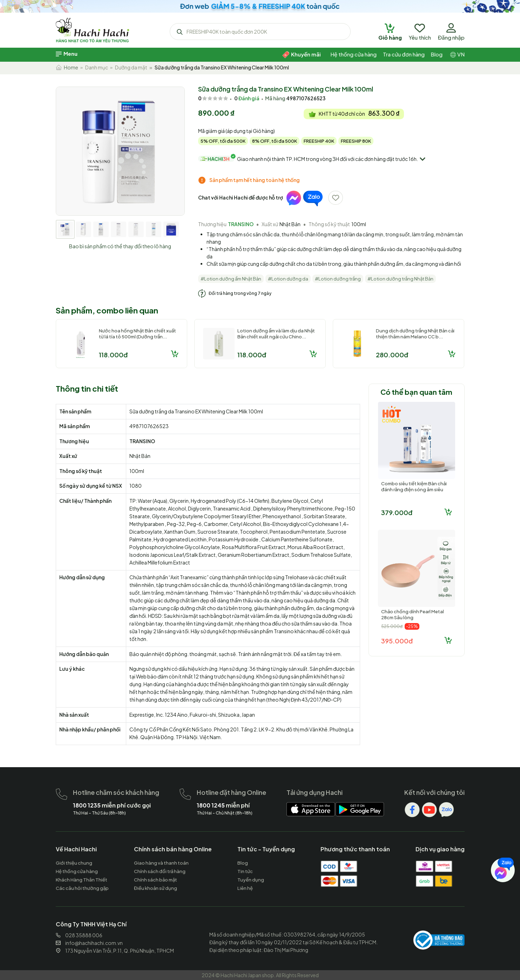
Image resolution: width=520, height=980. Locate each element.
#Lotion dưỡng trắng (338, 279)
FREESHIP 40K (319, 141)
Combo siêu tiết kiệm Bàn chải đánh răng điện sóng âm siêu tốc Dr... (414, 489)
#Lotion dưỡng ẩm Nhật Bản (231, 279)
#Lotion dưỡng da (288, 279)
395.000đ (397, 641)
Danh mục (97, 67)
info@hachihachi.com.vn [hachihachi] (89, 943)
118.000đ (113, 355)
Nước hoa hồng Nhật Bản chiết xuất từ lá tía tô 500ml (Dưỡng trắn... (137, 334)
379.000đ (397, 512)
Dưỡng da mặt (131, 67)
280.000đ (392, 355)
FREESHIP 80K (356, 141)
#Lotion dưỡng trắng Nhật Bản (400, 279)
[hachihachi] (260, 6)
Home (67, 67)
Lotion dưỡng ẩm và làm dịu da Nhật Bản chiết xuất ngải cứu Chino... (276, 334)
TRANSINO (241, 224)
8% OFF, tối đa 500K (275, 141)
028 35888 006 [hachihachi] (79, 935)
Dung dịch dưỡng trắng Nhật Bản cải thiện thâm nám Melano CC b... (415, 334)
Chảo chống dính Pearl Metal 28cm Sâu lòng (413, 614)
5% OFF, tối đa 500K (223, 141)
